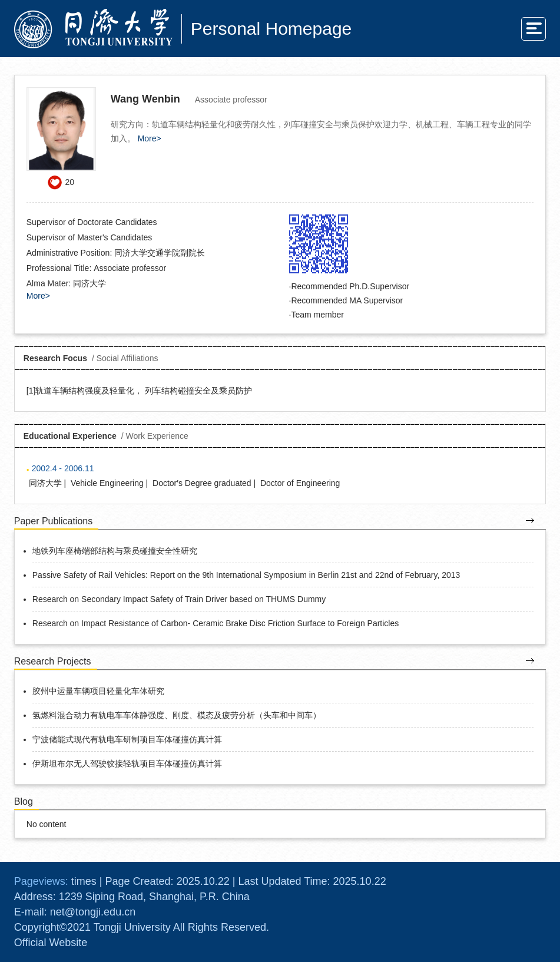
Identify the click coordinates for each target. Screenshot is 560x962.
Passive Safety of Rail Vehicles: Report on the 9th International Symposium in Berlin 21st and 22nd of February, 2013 (246, 575)
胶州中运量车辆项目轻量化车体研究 (98, 691)
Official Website (51, 943)
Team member (317, 315)
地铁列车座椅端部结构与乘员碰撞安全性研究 (115, 551)
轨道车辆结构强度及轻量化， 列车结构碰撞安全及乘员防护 (144, 391)
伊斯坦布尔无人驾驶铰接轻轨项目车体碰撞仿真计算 (127, 763)
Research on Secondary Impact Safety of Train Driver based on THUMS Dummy (179, 599)
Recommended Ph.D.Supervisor (350, 286)
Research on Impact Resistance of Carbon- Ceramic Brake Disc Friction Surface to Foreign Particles (216, 623)
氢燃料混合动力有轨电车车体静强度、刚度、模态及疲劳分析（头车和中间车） (177, 715)
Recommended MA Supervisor (347, 300)
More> (150, 138)
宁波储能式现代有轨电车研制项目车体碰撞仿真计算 (127, 739)
